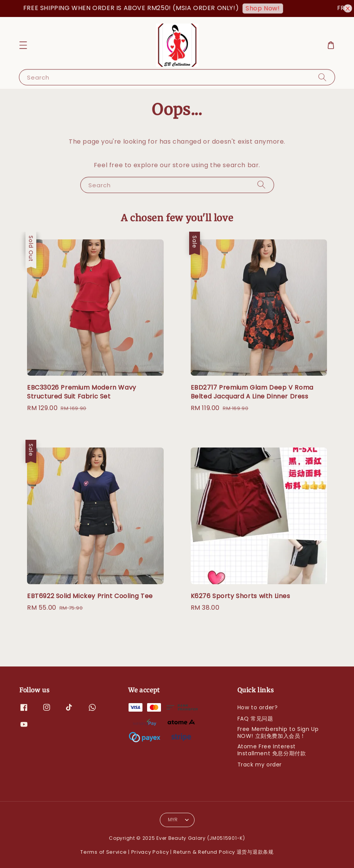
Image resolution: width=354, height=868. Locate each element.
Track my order (260, 765)
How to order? (258, 708)
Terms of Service (103, 852)
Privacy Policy (150, 852)
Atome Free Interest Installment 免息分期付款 (272, 750)
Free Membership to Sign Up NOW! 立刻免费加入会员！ (278, 732)
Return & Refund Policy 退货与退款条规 (224, 852)
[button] (23, 45)
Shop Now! (266, 8)
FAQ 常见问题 (255, 719)
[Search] (322, 77)
